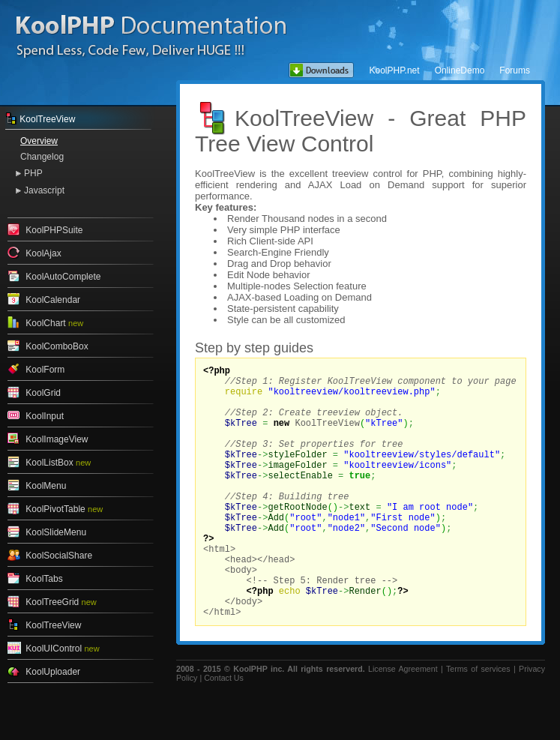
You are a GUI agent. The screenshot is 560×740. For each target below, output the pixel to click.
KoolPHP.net (394, 70)
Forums (515, 70)
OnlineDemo (460, 70)
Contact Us (224, 732)
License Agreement (403, 723)
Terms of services (478, 723)
